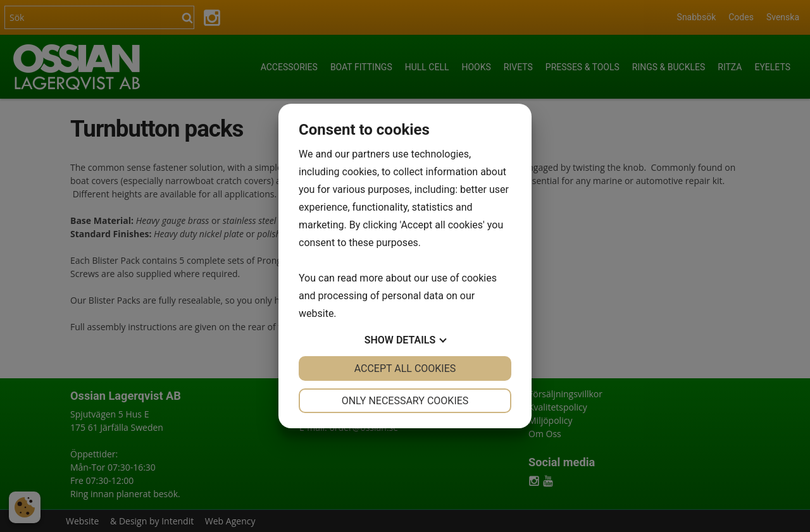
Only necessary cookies (405, 401)
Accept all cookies (405, 368)
